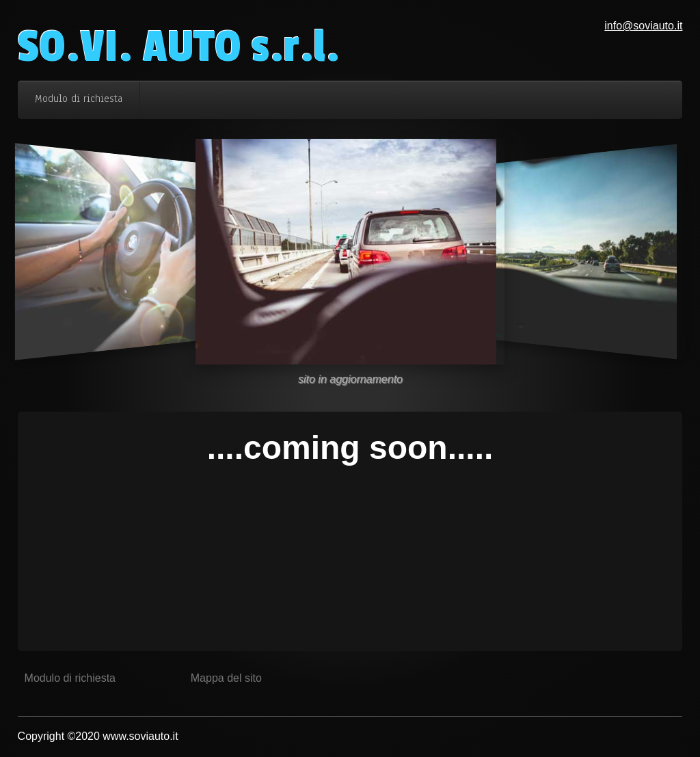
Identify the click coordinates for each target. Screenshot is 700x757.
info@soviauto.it (643, 26)
